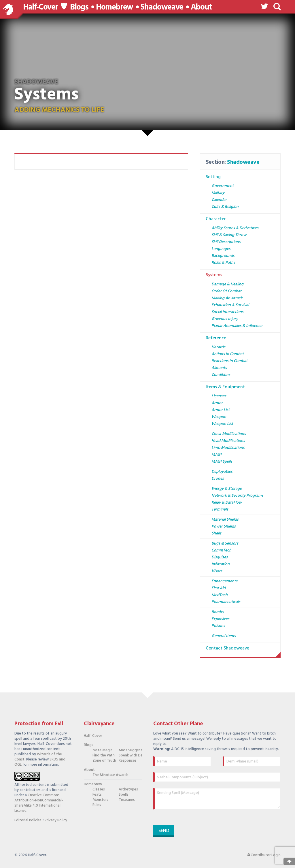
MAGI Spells (222, 462)
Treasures (127, 800)
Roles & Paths (223, 263)
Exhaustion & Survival (230, 305)
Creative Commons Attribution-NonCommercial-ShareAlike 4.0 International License (39, 803)
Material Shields (225, 520)
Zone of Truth (103, 761)
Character (216, 219)
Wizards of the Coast (38, 757)
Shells (216, 533)
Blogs (79, 7)
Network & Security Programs (237, 496)
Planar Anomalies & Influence (237, 326)
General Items (224, 636)
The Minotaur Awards (103, 775)
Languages (221, 249)
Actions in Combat (228, 354)
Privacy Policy (56, 820)
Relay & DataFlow (227, 503)
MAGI (216, 455)
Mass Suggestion (129, 750)
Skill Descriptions (226, 242)
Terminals (220, 510)
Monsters (100, 800)
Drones (218, 479)
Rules (97, 805)
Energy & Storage (227, 489)
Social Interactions (227, 312)
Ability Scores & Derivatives (235, 228)
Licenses (219, 396)
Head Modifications (228, 441)
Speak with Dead (129, 756)
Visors (217, 571)
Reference (216, 338)
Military (218, 193)
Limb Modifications (228, 448)
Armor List (221, 410)
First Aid (219, 588)
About (201, 7)
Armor (217, 403)
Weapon (219, 417)
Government (223, 186)
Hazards (218, 347)
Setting (213, 177)
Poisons (218, 626)
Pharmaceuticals (226, 602)
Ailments (219, 368)
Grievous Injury (225, 319)
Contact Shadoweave (227, 648)
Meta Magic (102, 750)
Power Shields (224, 527)
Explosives (220, 619)
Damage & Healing (227, 284)
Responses (128, 761)
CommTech (221, 550)
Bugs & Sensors (225, 544)
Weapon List (222, 424)
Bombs (218, 612)
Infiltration (221, 564)
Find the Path (103, 756)
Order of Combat (226, 291)
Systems (214, 275)
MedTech (220, 595)
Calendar (219, 200)
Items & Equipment (225, 387)
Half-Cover (40, 7)
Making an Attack (227, 298)
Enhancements (224, 581)
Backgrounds (223, 256)
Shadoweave (162, 7)
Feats (97, 795)
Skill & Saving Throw (229, 235)
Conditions (221, 375)
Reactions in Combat (229, 361)
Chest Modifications (229, 434)
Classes (99, 790)
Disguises (220, 557)
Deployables (222, 472)
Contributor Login (264, 855)
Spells (124, 795)
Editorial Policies (28, 820)
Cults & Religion (225, 207)
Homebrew (115, 7)
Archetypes (128, 790)
